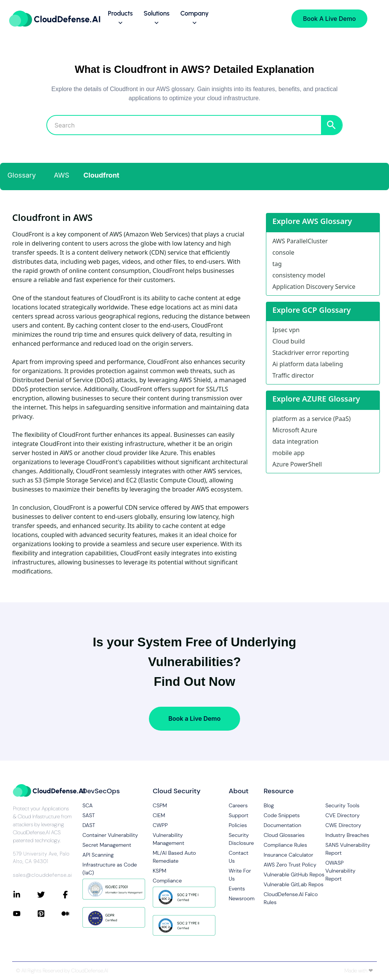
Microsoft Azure (295, 430)
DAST (89, 825)
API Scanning (98, 855)
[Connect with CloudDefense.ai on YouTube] (25, 914)
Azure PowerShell (297, 464)
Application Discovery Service (314, 287)
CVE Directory (342, 815)
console (283, 252)
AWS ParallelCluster (300, 241)
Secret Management (107, 845)
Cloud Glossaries (284, 835)
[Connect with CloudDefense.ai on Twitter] (49, 895)
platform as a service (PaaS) (312, 419)
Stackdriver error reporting (311, 353)
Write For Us (240, 875)
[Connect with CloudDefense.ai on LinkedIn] (25, 895)
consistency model (299, 275)
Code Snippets (282, 815)
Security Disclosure (240, 839)
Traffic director (293, 375)
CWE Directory (343, 825)
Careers (238, 805)
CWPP (160, 825)
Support (239, 815)
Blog (269, 805)
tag (277, 264)
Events (237, 889)
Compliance (167, 881)
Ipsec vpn (286, 330)
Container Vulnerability (110, 835)
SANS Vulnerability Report (348, 849)
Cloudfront (102, 175)
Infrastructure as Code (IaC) (110, 869)
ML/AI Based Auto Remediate (174, 857)
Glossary (22, 175)
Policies (238, 825)
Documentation (282, 825)
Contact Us (239, 857)
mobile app (289, 453)
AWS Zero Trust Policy (290, 865)
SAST (89, 815)
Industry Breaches (347, 835)
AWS (62, 175)
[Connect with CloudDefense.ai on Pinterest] (49, 914)
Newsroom (240, 898)
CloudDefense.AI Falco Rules (291, 898)
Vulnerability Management (168, 839)
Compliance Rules (285, 845)
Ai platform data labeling (308, 364)
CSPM (160, 805)
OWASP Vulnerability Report (340, 871)
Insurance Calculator (289, 855)
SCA (88, 805)
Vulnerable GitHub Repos (294, 874)
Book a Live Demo (194, 718)
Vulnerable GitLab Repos (293, 884)
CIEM (159, 815)
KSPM (160, 871)
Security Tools (342, 805)
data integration (295, 441)
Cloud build (289, 341)
